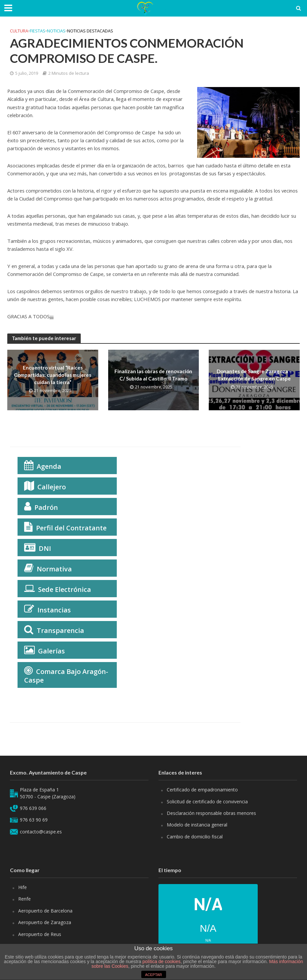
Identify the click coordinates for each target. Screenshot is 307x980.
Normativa (54, 569)
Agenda (49, 466)
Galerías (51, 651)
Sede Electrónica (65, 589)
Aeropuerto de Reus (40, 934)
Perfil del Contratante (71, 528)
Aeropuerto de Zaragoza (45, 922)
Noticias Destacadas (90, 31)
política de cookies (162, 961)
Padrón (46, 507)
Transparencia (60, 630)
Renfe (24, 899)
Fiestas (38, 31)
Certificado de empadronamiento (202, 790)
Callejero (52, 487)
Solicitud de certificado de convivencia (207, 802)
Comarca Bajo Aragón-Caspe (66, 676)
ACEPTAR (153, 975)
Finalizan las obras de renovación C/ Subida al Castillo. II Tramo (153, 375)
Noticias (56, 31)
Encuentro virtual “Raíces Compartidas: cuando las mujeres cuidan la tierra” (53, 375)
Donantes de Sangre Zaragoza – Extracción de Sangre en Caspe (254, 375)
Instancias (54, 610)
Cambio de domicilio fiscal (195, 837)
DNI (45, 548)
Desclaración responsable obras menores (211, 813)
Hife (22, 887)
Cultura (19, 31)
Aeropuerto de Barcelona (45, 911)
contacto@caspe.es (41, 832)
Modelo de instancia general (197, 825)
